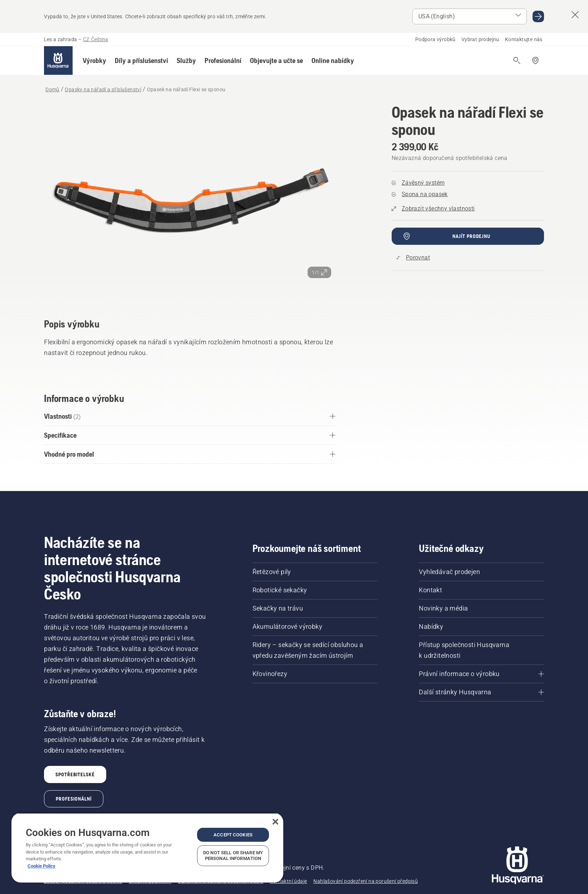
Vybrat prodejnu (480, 39)
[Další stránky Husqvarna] (481, 692)
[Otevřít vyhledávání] (517, 60)
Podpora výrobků (435, 39)
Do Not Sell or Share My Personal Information (233, 856)
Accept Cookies (233, 835)
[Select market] (470, 16)
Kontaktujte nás (524, 39)
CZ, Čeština (95, 39)
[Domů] (58, 60)
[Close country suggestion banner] (575, 15)
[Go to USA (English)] (538, 16)
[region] (147, 848)
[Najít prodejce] (535, 60)
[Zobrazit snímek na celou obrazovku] (190, 201)
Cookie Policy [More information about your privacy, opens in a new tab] (41, 866)
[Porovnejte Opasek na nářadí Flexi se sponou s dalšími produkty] (413, 258)
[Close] (275, 822)
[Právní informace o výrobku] (481, 674)
